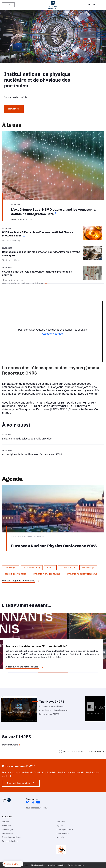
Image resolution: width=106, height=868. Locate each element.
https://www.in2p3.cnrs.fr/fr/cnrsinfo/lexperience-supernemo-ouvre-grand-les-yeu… (53, 176)
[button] (13, 864)
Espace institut (63, 833)
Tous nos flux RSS (96, 751)
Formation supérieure (11, 837)
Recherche (7, 826)
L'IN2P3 (5, 822)
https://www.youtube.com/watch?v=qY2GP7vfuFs (53, 452)
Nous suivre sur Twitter (73, 751)
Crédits (25, 865)
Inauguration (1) (32, 568)
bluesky (27, 802)
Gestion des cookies (76, 865)
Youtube (38, 802)
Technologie (7, 829)
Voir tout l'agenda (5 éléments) (19, 581)
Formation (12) (68, 568)
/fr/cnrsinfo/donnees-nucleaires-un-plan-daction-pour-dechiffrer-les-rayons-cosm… (53, 254)
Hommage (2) (88, 568)
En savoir (12, 109)
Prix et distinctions (10, 841)
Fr (89, 5)
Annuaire (60, 837)
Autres (50, 568)
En (94, 5)
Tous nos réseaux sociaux (37, 808)
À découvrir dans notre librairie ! (22, 667)
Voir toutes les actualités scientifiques (23, 283)
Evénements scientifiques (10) (82, 574)
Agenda (60, 826)
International (8, 833)
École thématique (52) (16, 574)
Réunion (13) (11, 568)
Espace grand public (65, 829)
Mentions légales (38, 865)
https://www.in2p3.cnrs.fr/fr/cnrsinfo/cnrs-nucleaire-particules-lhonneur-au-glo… (53, 235)
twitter (33, 802)
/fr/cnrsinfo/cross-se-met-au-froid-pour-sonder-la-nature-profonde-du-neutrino (53, 274)
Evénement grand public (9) (47, 574)
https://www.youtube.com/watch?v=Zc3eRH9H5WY (53, 437)
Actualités (61, 822)
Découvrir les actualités (18, 783)
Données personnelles (56, 865)
